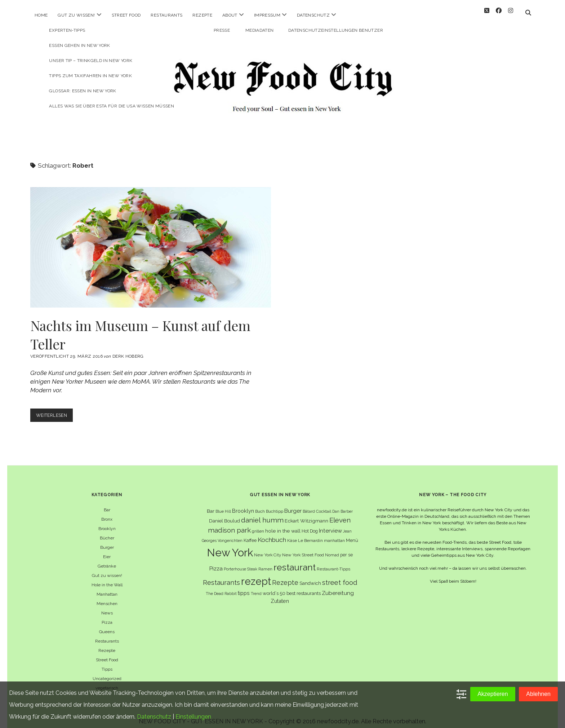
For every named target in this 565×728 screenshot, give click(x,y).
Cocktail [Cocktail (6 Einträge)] (324, 505)
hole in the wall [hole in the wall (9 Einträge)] (283, 524)
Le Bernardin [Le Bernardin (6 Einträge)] (310, 534)
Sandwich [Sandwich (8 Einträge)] (310, 577)
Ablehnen (538, 694)
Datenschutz (313, 15)
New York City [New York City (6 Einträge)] (268, 548)
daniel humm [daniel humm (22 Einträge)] (262, 513)
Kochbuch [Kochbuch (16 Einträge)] (272, 533)
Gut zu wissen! (76, 15)
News (107, 606)
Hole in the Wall (107, 578)
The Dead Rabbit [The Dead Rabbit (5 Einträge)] (221, 587)
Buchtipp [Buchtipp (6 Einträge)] (275, 505)
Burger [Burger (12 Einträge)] (293, 504)
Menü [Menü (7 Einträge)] (352, 534)
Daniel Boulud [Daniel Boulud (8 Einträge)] (224, 514)
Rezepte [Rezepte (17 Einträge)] (285, 576)
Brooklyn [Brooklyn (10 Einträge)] (243, 504)
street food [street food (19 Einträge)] (340, 576)
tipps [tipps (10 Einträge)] (244, 586)
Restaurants (166, 15)
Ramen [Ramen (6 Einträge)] (265, 562)
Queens (107, 625)
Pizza (107, 616)
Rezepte (202, 15)
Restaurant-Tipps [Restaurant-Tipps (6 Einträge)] (333, 562)
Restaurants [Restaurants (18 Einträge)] (221, 576)
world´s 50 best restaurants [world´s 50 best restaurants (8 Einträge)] (292, 587)
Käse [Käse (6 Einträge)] (292, 534)
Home (41, 15)
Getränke (107, 560)
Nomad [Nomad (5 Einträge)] (332, 548)
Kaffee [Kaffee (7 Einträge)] (250, 534)
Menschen (107, 597)
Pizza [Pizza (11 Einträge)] (216, 562)
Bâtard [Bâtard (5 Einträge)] (309, 505)
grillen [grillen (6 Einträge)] (258, 525)
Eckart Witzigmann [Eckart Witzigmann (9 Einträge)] (306, 514)
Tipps (107, 663)
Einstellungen (193, 717)
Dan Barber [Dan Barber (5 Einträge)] (342, 505)
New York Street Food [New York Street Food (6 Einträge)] (303, 548)
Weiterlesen (56, 410)
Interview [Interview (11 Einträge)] (330, 524)
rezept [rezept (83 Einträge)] (256, 575)
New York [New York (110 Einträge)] (230, 546)
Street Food (126, 15)
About (230, 15)
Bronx (107, 513)
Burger (107, 541)
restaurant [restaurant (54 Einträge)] (295, 561)
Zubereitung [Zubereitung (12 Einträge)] (338, 586)
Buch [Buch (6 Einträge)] (260, 505)
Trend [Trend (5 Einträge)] (256, 587)
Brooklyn (107, 522)
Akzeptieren (493, 694)
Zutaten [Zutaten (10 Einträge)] (280, 594)
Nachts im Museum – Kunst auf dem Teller (151, 241)
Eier (107, 550)
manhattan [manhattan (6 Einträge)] (334, 534)
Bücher (107, 531)
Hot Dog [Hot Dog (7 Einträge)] (310, 524)
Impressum (267, 15)
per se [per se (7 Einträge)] (346, 548)
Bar (107, 503)
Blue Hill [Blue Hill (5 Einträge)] (223, 505)
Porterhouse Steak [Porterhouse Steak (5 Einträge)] (241, 562)
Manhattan (107, 588)
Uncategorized (107, 672)
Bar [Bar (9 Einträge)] (211, 504)
